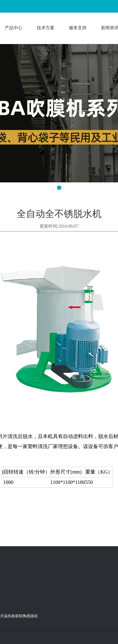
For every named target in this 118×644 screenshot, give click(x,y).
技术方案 (46, 28)
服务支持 (78, 28)
